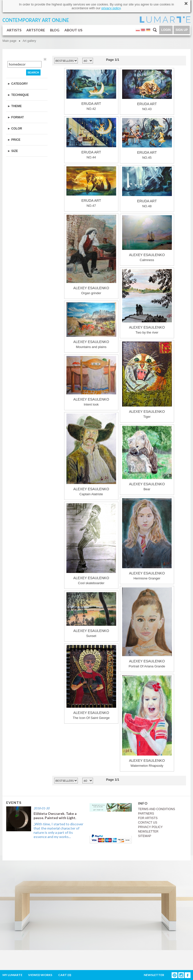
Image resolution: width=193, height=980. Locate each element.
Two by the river (147, 302)
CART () (65, 975)
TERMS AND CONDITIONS (157, 809)
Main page (9, 41)
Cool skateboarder (91, 544)
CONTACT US (148, 823)
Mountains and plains (91, 325)
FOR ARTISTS (148, 818)
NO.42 (91, 90)
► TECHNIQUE (18, 95)
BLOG (55, 30)
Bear (147, 458)
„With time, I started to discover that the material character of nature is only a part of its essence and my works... (58, 830)
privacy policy (111, 8)
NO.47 (91, 187)
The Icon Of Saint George (91, 682)
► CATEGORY (18, 84)
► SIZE (13, 151)
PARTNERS (146, 814)
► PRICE (14, 140)
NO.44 (91, 139)
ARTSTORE (36, 30)
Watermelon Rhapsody (147, 721)
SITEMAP (145, 836)
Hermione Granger (147, 539)
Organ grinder (91, 255)
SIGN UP (182, 30)
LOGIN (166, 30)
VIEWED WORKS (40, 975)
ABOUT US (73, 30)
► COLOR (15, 129)
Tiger (147, 380)
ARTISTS (14, 30)
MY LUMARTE (12, 975)
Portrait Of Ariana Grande (147, 628)
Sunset (91, 615)
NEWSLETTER (148, 832)
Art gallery (29, 41)
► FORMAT (16, 117)
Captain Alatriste (91, 455)
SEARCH (33, 72)
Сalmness (147, 239)
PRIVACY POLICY (150, 827)
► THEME (15, 106)
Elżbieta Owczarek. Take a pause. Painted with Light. (55, 816)
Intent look (91, 381)
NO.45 (147, 139)
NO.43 (147, 90)
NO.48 (147, 187)
